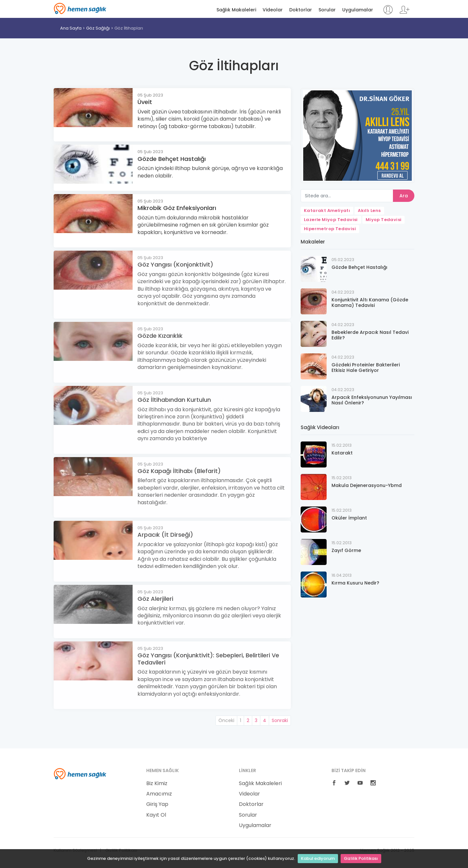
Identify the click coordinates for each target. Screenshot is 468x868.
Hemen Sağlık (80, 8)
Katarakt (342, 453)
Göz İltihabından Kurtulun (174, 400)
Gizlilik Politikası (361, 858)
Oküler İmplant (349, 518)
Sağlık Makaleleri (236, 10)
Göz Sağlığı (98, 28)
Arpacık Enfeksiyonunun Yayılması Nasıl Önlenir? (372, 400)
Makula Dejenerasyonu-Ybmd (367, 485)
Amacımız (159, 794)
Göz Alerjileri (155, 599)
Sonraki (280, 720)
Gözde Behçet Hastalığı (172, 159)
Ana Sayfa (71, 28)
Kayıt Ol (156, 815)
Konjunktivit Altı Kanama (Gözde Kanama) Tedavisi (370, 302)
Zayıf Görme (346, 550)
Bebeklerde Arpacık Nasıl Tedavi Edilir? (370, 335)
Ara (404, 196)
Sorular (327, 10)
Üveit (145, 102)
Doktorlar (301, 10)
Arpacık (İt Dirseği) (165, 535)
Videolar (273, 10)
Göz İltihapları (129, 28)
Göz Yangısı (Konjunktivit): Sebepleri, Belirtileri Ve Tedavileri (208, 659)
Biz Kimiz (157, 783)
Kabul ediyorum (318, 858)
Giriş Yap (157, 804)
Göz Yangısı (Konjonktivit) (175, 264)
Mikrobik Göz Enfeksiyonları (177, 208)
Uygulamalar (358, 10)
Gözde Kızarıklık (160, 336)
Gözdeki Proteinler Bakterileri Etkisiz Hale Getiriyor (366, 368)
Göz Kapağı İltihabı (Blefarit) (179, 471)
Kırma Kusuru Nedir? (355, 583)
